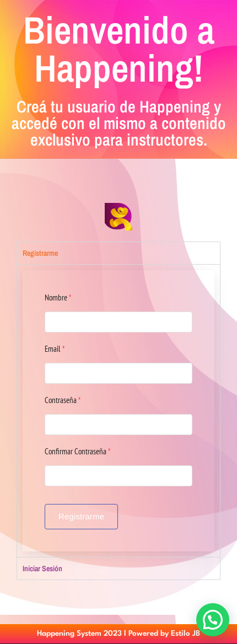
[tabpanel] (118, 410)
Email (55, 349)
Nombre (58, 297)
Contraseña (63, 400)
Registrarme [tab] (40, 253)
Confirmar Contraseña (77, 451)
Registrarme (81, 516)
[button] (213, 620)
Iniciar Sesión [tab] (42, 568)
